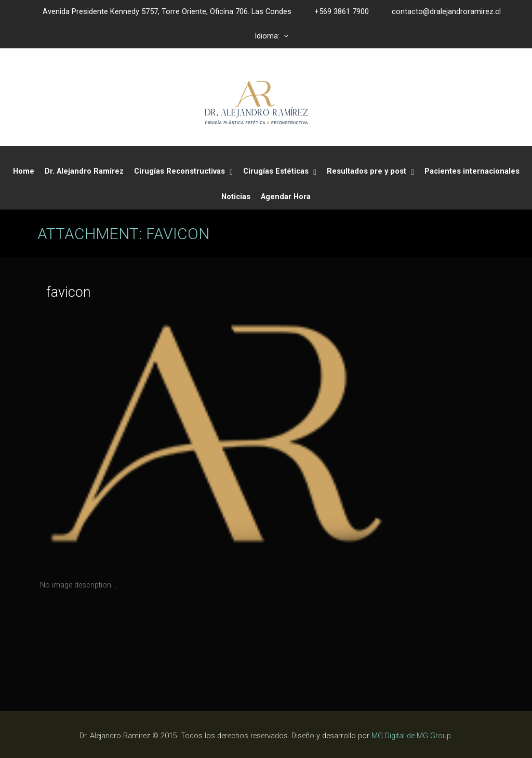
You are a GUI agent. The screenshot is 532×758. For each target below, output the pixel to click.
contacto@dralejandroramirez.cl (446, 12)
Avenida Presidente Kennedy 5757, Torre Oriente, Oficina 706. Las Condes (167, 12)
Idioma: (271, 36)
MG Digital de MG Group (411, 736)
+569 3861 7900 (342, 12)
